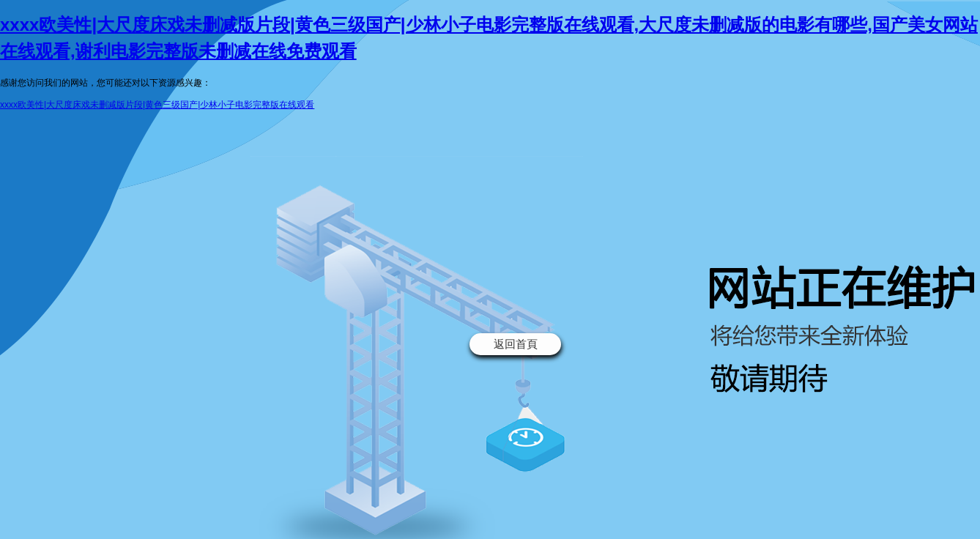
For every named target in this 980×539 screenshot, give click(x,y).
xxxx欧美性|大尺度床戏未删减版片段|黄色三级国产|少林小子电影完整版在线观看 (157, 105)
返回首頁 (516, 344)
